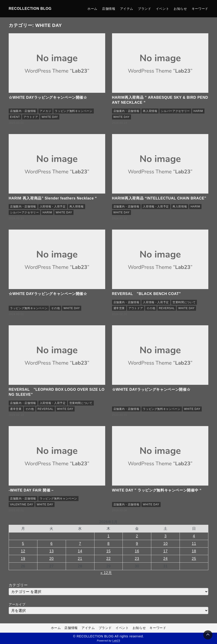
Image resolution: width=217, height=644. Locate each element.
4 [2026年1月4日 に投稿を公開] (194, 536)
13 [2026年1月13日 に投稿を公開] (51, 551)
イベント (163, 9)
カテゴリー (18, 585)
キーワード (200, 9)
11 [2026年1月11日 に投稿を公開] (194, 544)
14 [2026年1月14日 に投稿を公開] (80, 551)
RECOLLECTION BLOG (30, 9)
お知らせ (180, 9)
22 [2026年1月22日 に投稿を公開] (108, 559)
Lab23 (116, 641)
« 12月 (106, 573)
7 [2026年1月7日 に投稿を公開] (80, 544)
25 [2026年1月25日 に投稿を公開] (194, 559)
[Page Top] (208, 635)
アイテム (127, 9)
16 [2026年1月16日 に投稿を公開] (137, 551)
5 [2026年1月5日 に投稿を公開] (23, 544)
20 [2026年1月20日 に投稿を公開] (51, 559)
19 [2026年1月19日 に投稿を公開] (23, 559)
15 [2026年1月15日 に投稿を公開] (108, 551)
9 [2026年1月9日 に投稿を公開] (137, 544)
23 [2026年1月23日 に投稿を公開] (137, 559)
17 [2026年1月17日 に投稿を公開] (166, 551)
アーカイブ (17, 604)
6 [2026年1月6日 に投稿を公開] (52, 544)
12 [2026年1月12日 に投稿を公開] (23, 551)
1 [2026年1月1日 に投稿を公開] (109, 536)
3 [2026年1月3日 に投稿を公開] (165, 536)
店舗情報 (109, 9)
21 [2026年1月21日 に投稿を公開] (80, 559)
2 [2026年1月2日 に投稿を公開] (137, 536)
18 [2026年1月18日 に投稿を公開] (194, 551)
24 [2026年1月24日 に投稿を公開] (166, 559)
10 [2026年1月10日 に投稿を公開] (166, 544)
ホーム (92, 9)
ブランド (145, 9)
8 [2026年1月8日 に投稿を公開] (109, 544)
